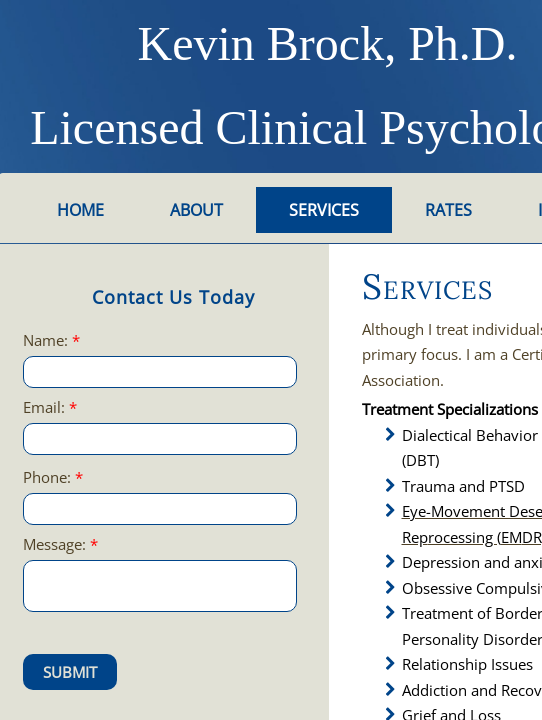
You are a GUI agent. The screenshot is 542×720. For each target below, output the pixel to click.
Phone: (53, 477)
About (196, 210)
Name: (51, 340)
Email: (50, 407)
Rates (448, 210)
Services (324, 210)
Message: (60, 544)
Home (80, 210)
